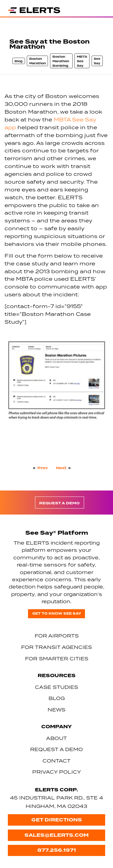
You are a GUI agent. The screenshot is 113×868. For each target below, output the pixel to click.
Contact (56, 761)
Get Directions (57, 820)
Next (61, 468)
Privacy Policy (57, 772)
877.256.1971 (57, 850)
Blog (19, 61)
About (56, 738)
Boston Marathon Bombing (61, 61)
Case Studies (56, 687)
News (56, 710)
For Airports (57, 636)
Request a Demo (59, 503)
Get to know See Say (57, 614)
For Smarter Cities (57, 659)
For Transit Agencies (56, 647)
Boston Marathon (38, 61)
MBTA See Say (82, 61)
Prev (43, 468)
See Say (97, 61)
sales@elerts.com (56, 835)
